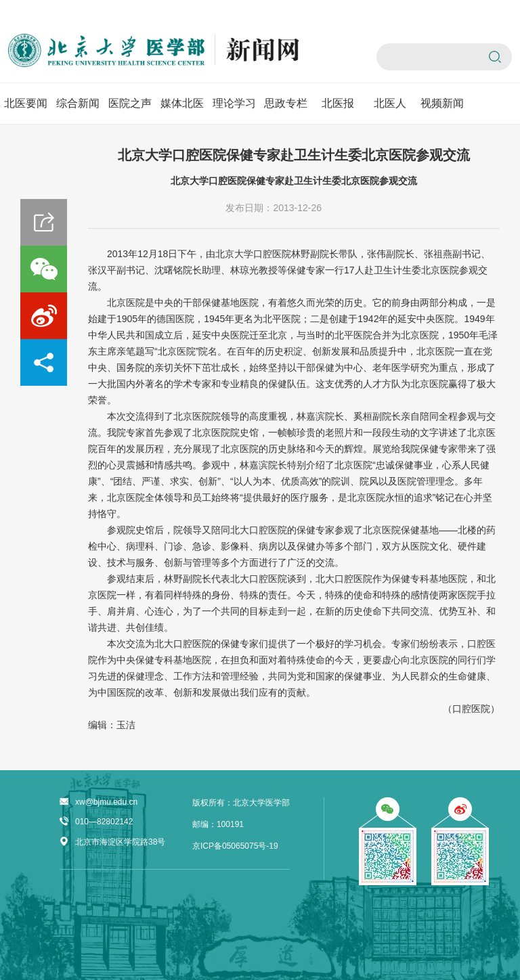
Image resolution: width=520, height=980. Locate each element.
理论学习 (234, 103)
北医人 (390, 103)
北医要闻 (26, 103)
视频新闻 (442, 103)
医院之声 (130, 103)
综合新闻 (78, 103)
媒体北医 (182, 103)
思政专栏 (286, 103)
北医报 (338, 103)
